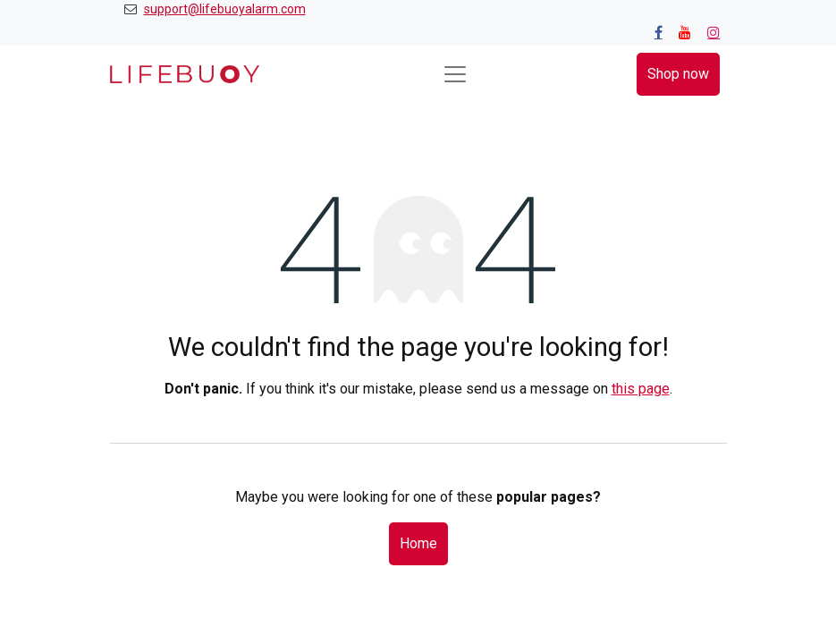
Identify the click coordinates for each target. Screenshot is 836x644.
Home (418, 543)
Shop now (678, 74)
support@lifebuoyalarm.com (225, 9)
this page (641, 389)
